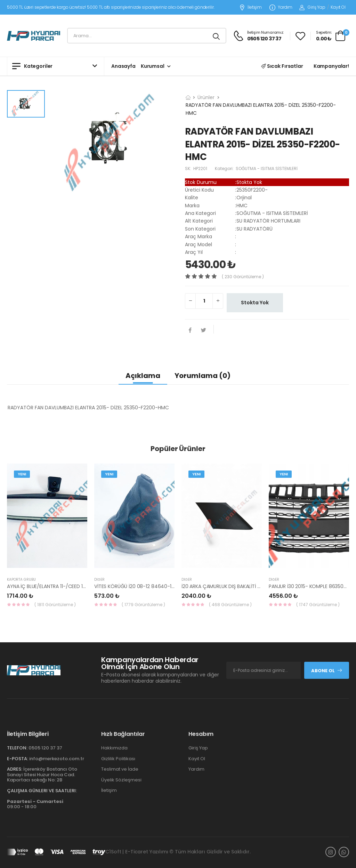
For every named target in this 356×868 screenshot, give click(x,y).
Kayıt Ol (338, 7)
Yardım (281, 7)
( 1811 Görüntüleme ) (55, 605)
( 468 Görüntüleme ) (230, 605)
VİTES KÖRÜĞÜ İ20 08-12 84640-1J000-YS (143, 586)
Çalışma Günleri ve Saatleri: (42, 791)
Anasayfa (123, 66)
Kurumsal (153, 66)
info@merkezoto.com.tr (57, 759)
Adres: (15, 769)
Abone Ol (327, 671)
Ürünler (206, 97)
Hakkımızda (114, 748)
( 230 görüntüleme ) (243, 277)
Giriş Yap (312, 7)
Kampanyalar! (331, 66)
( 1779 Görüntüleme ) (143, 605)
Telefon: (17, 748)
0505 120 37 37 (45, 748)
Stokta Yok (255, 303)
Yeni (22, 474)
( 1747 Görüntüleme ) (318, 605)
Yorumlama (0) (203, 376)
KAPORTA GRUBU (21, 580)
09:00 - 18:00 (35, 804)
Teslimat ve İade (120, 769)
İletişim (250, 7)
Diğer (99, 580)
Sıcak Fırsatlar (282, 66)
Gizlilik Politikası (118, 759)
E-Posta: (18, 759)
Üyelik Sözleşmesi (121, 780)
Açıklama (143, 376)
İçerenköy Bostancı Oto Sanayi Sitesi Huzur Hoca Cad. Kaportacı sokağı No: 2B (42, 774)
